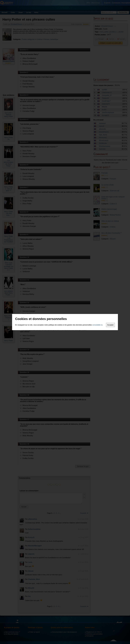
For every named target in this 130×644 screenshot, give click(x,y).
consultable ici (97, 325)
